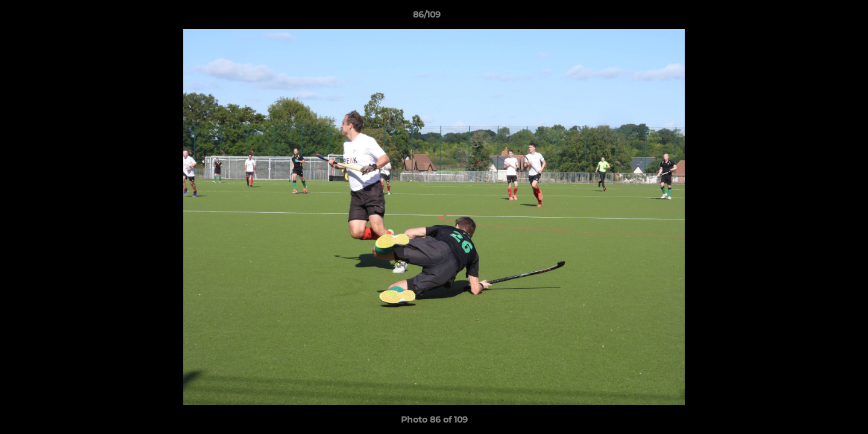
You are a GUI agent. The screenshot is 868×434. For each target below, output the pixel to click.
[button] (817, 17)
